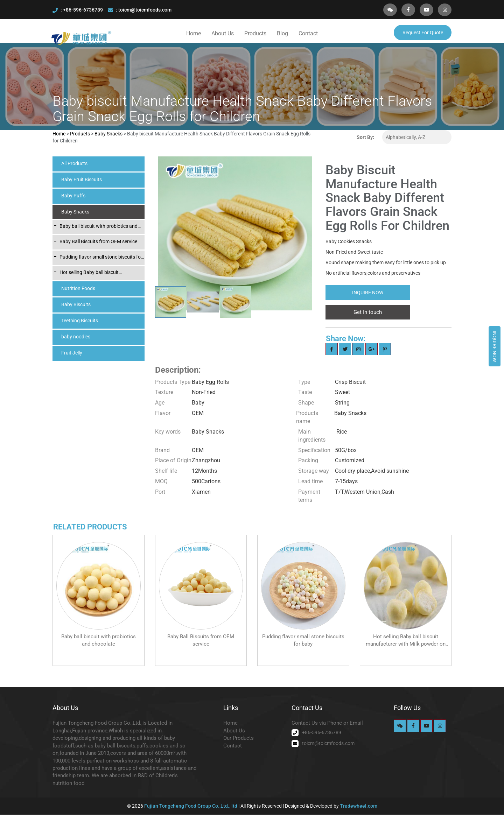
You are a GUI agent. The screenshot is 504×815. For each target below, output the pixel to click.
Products (255, 33)
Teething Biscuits (80, 321)
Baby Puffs (73, 196)
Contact (308, 33)
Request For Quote (423, 33)
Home (194, 33)
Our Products (239, 738)
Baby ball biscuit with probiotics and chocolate (99, 227)
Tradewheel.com (359, 806)
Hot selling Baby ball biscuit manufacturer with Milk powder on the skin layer (101, 273)
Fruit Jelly (72, 353)
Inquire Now (495, 346)
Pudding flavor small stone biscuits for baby (101, 258)
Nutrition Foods (78, 289)
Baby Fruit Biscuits (82, 180)
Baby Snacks (109, 134)
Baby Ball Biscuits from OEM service (98, 242)
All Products (74, 164)
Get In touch (368, 312)
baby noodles (76, 337)
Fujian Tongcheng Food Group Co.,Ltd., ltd (191, 806)
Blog (282, 33)
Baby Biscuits (76, 305)
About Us (223, 33)
